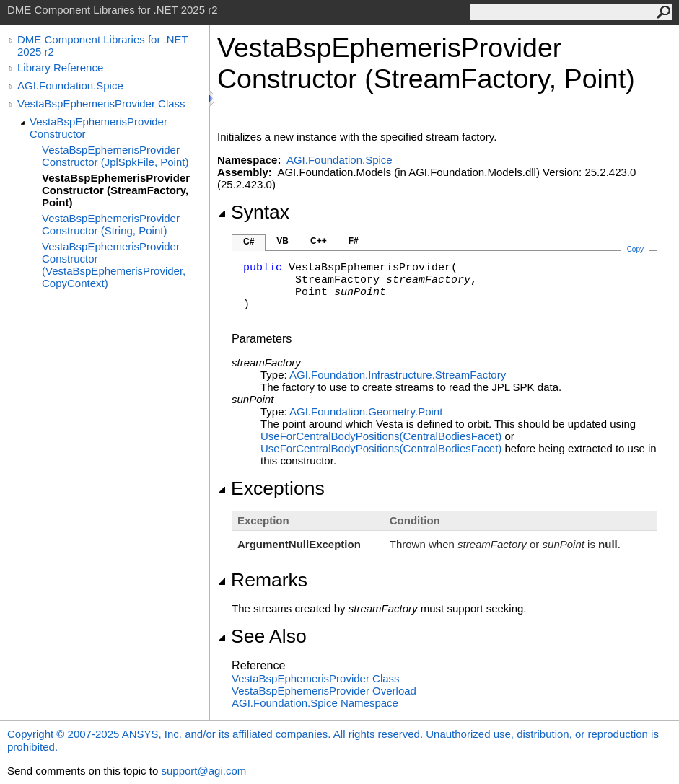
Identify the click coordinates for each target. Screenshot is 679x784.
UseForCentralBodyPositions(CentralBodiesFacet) (381, 436)
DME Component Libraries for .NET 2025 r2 (102, 45)
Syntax (253, 212)
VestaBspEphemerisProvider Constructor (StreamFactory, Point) (116, 190)
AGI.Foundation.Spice (70, 85)
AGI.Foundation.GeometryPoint (366, 411)
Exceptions (271, 488)
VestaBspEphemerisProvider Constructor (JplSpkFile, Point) (115, 156)
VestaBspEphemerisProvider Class (101, 103)
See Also (262, 636)
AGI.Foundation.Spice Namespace (315, 703)
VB (282, 241)
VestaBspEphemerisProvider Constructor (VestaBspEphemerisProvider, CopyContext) (114, 265)
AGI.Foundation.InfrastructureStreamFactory (398, 375)
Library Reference (60, 67)
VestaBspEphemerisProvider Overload (324, 691)
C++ (319, 241)
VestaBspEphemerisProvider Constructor (98, 128)
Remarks (262, 580)
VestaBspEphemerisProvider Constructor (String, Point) (111, 224)
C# (249, 242)
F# (354, 241)
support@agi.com (203, 771)
